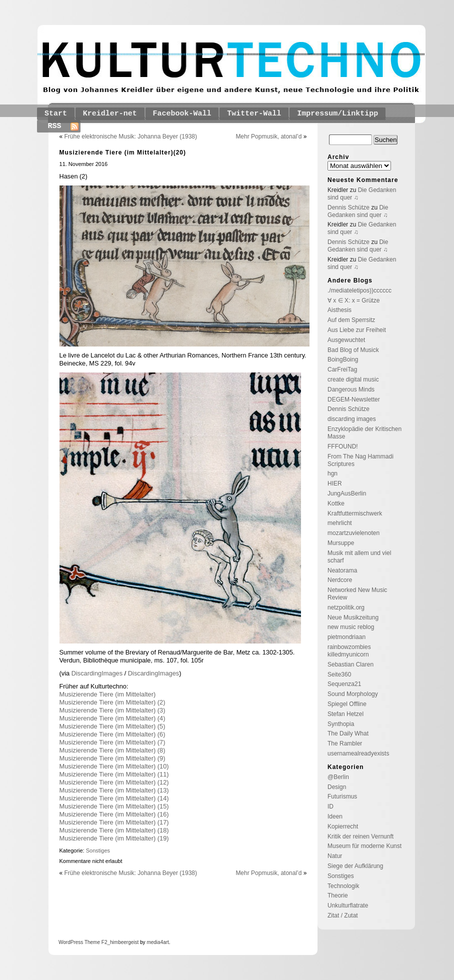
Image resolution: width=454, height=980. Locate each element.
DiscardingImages (98, 673)
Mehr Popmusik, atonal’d (268, 136)
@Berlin (338, 777)
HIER (335, 483)
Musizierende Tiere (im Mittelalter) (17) (114, 822)
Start (56, 114)
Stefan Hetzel (345, 714)
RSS (55, 126)
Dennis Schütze (348, 207)
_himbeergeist (123, 942)
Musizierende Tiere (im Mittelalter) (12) (114, 782)
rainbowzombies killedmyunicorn (349, 651)
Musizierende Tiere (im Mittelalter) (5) (112, 726)
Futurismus (342, 796)
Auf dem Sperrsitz (351, 320)
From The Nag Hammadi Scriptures (360, 460)
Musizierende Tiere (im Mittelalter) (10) (114, 766)
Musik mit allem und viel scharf (359, 557)
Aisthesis (339, 310)
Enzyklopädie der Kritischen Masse (364, 433)
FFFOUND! (343, 446)
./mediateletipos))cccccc (359, 290)
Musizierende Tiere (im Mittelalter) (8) (112, 750)
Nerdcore (340, 580)
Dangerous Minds (351, 389)
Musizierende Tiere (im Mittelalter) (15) (114, 806)
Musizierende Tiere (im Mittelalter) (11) (114, 774)
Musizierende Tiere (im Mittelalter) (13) (114, 790)
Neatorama (342, 570)
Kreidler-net (110, 114)
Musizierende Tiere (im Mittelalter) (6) (112, 734)
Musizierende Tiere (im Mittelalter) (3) (112, 710)
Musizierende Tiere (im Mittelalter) (108, 694)
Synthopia (341, 724)
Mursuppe (341, 543)
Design (337, 787)
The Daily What (348, 733)
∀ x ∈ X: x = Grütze (353, 300)
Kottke (336, 503)
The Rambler (345, 743)
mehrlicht (340, 523)
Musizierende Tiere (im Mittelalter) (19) (114, 838)
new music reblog (351, 627)
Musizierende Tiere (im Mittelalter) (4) (112, 718)
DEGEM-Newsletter (354, 399)
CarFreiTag (342, 369)
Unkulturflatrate (348, 905)
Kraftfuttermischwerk (355, 513)
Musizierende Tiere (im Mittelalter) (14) (114, 798)
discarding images (352, 419)
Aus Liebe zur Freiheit (357, 330)
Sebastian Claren (350, 664)
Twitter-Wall (254, 114)
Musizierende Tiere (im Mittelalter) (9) (112, 758)
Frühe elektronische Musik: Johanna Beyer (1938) (131, 136)
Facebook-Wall (182, 114)
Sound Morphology (353, 694)
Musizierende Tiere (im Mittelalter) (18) (114, 830)
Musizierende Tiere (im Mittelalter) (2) (112, 702)
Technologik (343, 886)
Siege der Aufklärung (355, 866)
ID (330, 806)
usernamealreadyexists (358, 753)
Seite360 (339, 674)
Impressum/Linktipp (337, 114)
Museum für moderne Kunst (364, 846)
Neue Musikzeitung (353, 617)
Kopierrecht (343, 826)
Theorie (338, 895)
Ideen (335, 816)
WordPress (71, 942)
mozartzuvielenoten (353, 533)
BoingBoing (343, 359)
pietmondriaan (346, 637)
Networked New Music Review (357, 594)
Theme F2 (95, 942)
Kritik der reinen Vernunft (360, 836)
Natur (335, 856)
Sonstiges (98, 850)
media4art (157, 942)
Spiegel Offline (347, 704)
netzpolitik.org (346, 607)
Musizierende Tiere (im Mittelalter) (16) (114, 814)
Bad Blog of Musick (353, 350)
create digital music (353, 379)
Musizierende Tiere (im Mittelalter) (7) (112, 742)
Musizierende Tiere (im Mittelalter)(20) (123, 152)
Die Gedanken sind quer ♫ (358, 211)
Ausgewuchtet (346, 340)
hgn (332, 473)
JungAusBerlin (347, 493)
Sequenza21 (344, 684)
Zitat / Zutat (343, 915)
